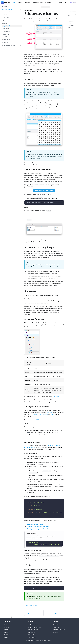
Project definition (7, 9)
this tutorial (56, 396)
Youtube (6, 635)
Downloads (32, 632)
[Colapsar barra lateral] (12, 617)
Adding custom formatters (72, 25)
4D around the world (59, 630)
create (52, 414)
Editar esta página (31, 605)
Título (69, 28)
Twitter (6, 632)
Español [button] (48, 3)
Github (6, 637)
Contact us (56, 627)
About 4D (56, 625)
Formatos (70, 18)
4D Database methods (8, 45)
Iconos (69, 8)
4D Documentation (34, 625)
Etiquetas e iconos (8, 26)
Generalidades (7, 12)
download (50, 412)
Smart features (6, 40)
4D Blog (6, 625)
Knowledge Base (33, 630)
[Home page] (26, 7)
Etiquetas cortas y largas (72, 15)
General (5, 15)
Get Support (32, 637)
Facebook (6, 630)
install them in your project (42, 420)
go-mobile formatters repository (39, 414)
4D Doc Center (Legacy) (35, 627)
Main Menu (6, 29)
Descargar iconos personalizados (44, 191)
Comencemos (6, 6)
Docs (14, 3)
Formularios (6, 31)
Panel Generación (8, 37)
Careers (55, 632)
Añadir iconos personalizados (72, 11)
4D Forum (7, 627)
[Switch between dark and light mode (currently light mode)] (66, 3)
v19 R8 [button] (60, 3)
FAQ (42, 3)
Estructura (6, 18)
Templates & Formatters (31, 3)
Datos (4, 20)
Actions (5, 23)
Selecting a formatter (71, 21)
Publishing (6, 34)
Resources (31, 635)
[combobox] (73, 3)
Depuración (5, 42)
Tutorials (20, 3)
